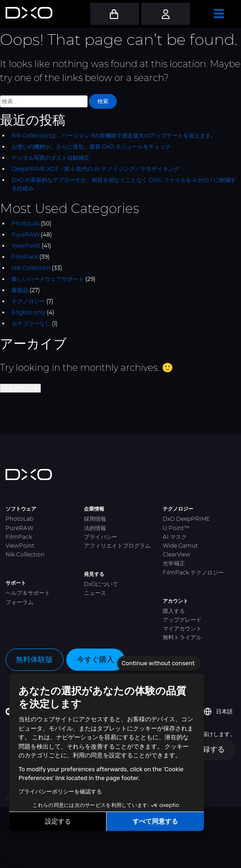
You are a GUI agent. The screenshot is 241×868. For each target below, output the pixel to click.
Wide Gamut (180, 546)
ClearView (177, 554)
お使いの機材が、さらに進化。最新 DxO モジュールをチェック (91, 147)
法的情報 (95, 528)
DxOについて (101, 584)
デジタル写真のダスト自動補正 (51, 158)
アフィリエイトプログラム (117, 546)
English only (29, 312)
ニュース (95, 593)
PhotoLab (25, 223)
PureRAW (25, 234)
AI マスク (175, 537)
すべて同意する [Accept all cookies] (155, 821)
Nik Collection (31, 268)
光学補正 (174, 563)
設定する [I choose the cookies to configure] (58, 821)
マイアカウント (182, 628)
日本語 (218, 712)
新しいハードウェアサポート (48, 279)
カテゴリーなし (31, 323)
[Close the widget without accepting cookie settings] (159, 663)
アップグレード (182, 620)
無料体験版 (34, 659)
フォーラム (19, 602)
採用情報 (95, 519)
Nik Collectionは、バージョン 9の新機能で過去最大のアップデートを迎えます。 (114, 135)
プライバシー (101, 537)
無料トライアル (182, 637)
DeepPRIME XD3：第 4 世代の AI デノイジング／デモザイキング (95, 169)
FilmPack (25, 257)
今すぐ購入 (95, 659)
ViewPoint (26, 246)
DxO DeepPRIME (186, 519)
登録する (210, 749)
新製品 (20, 290)
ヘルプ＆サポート (28, 593)
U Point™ (176, 528)
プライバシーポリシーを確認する (60, 792)
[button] (14, 858)
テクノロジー (28, 301)
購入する (174, 611)
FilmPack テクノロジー (193, 572)
